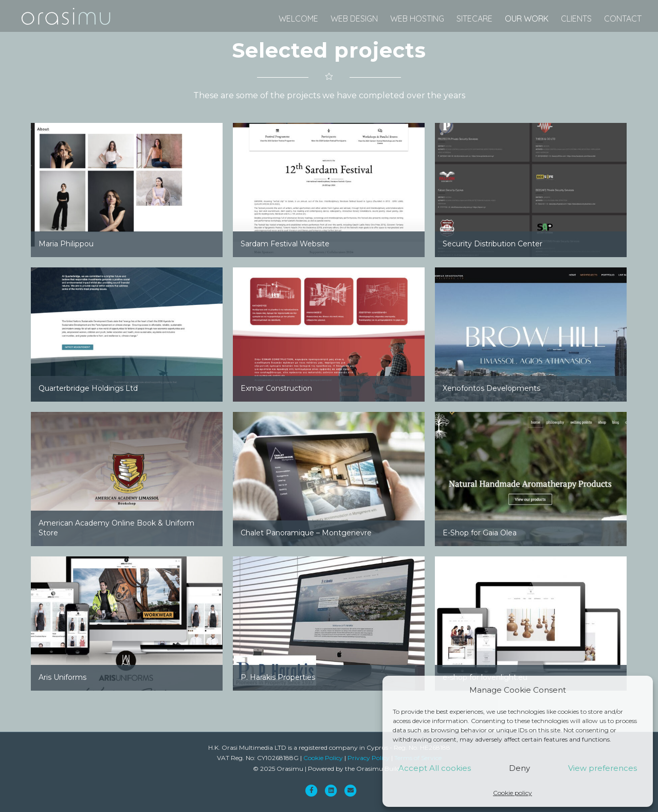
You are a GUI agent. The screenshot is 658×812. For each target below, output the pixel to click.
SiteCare (474, 19)
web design (354, 19)
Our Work (527, 19)
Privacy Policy (369, 758)
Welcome (298, 19)
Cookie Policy (323, 758)
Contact (623, 19)
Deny (519, 768)
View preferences (602, 768)
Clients (576, 19)
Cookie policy (513, 793)
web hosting (417, 19)
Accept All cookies (435, 768)
